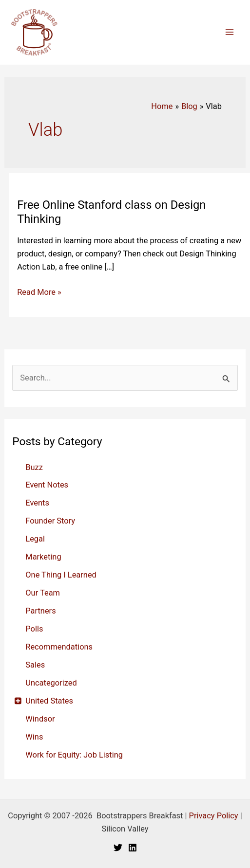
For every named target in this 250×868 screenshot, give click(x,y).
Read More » (39, 292)
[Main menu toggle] (229, 32)
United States (49, 701)
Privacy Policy (214, 816)
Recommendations (59, 647)
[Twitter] (118, 848)
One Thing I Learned (61, 575)
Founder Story (50, 521)
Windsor (40, 719)
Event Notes (47, 485)
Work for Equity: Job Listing (74, 755)
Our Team (43, 593)
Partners (40, 611)
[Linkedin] (133, 848)
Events (37, 503)
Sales (35, 665)
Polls (34, 629)
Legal (35, 539)
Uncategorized (51, 683)
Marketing (43, 557)
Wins (34, 737)
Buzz (34, 467)
